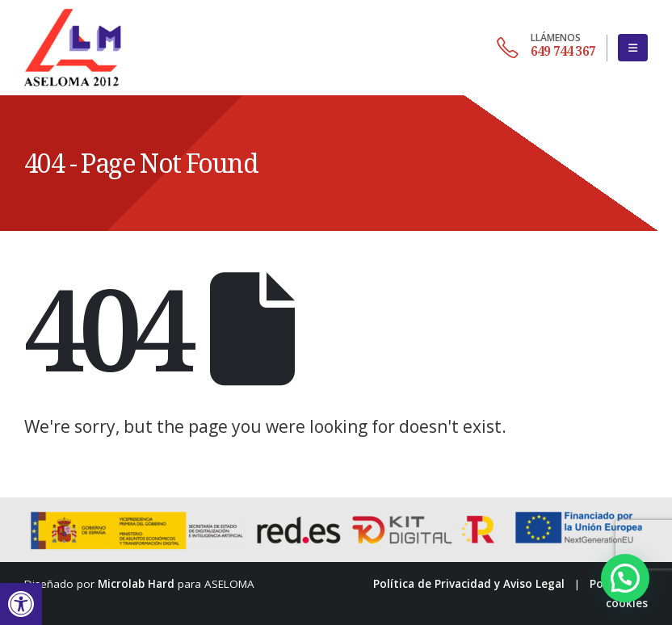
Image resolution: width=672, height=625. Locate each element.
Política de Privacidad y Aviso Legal (469, 584)
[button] (21, 604)
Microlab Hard (136, 584)
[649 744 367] (546, 48)
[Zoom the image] (73, 10)
